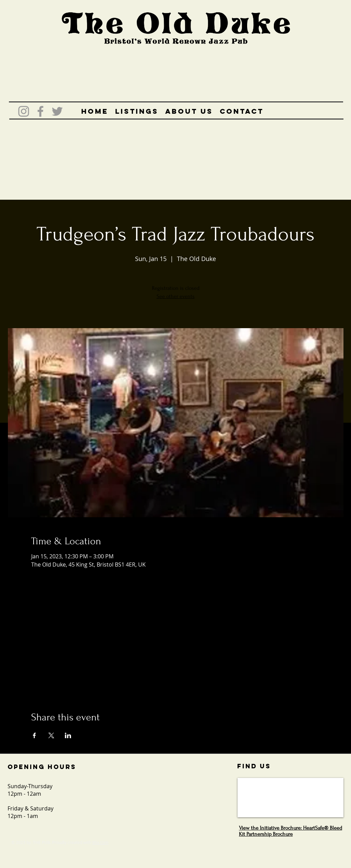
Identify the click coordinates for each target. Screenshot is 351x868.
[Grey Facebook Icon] (40, 111)
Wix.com (100, 842)
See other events (176, 296)
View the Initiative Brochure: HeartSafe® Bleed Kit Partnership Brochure (291, 831)
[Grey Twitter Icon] (57, 111)
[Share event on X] (51, 735)
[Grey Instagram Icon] (24, 111)
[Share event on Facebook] (34, 735)
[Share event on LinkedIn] (68, 735)
